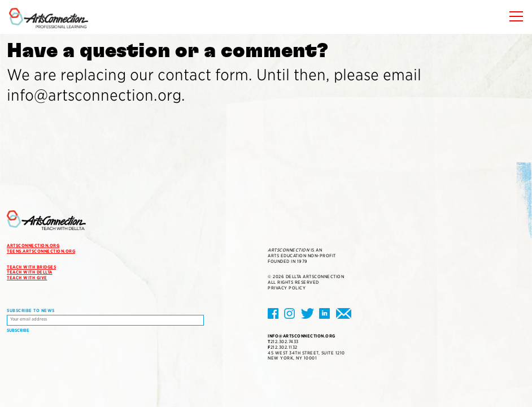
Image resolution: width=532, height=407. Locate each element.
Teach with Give (27, 278)
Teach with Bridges (31, 267)
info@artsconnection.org (302, 336)
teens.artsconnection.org (41, 251)
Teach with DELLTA (30, 272)
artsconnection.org (33, 246)
